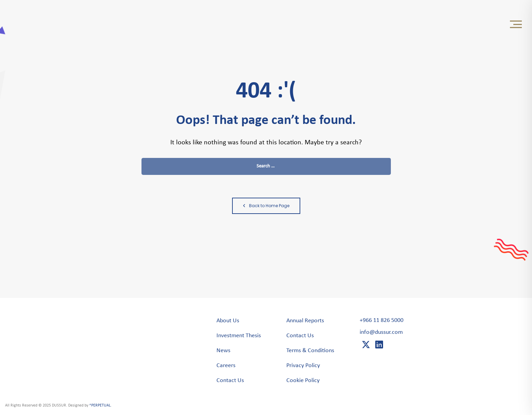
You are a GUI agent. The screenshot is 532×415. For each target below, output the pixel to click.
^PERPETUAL (100, 405)
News (223, 351)
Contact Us (230, 381)
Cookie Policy (303, 381)
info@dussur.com (381, 332)
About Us (228, 321)
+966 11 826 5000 (382, 320)
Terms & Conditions (310, 351)
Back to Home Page (266, 206)
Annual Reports (305, 321)
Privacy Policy (303, 366)
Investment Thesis (239, 336)
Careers (226, 366)
